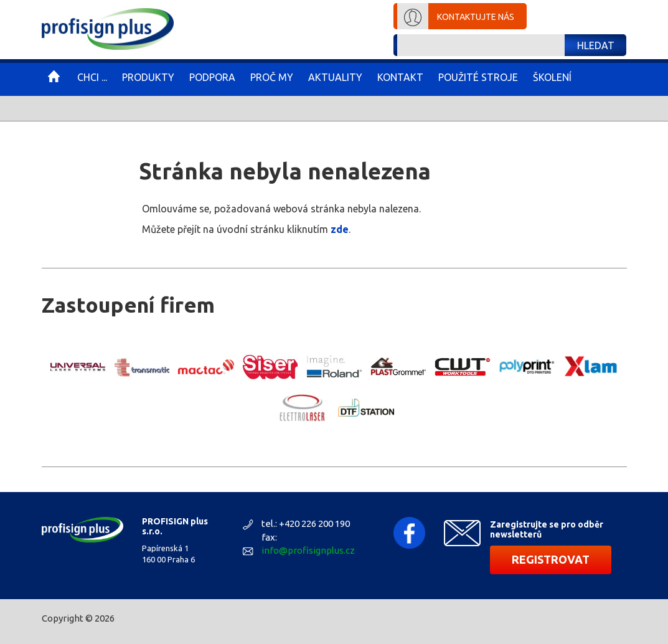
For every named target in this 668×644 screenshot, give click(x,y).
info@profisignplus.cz (308, 550)
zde (340, 229)
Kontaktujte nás (476, 17)
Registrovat (551, 559)
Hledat (596, 45)
